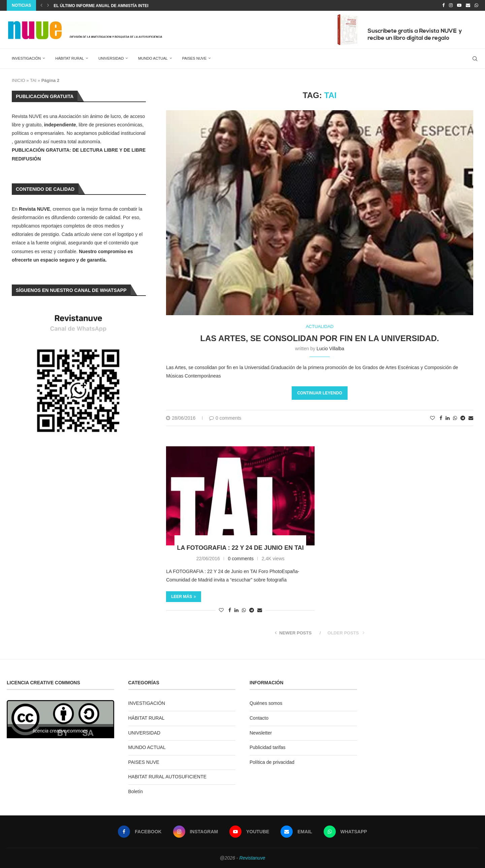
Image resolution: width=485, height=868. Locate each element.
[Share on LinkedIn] (448, 418)
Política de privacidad (272, 762)
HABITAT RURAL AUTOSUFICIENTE (168, 777)
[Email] (468, 5)
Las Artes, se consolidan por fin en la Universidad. (320, 338)
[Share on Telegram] (463, 418)
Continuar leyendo (319, 393)
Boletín (136, 791)
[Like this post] (432, 418)
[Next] (48, 5)
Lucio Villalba (330, 349)
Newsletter (261, 733)
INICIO (19, 80)
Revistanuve (252, 858)
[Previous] (41, 5)
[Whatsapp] (476, 5)
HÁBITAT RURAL (70, 58)
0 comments (225, 418)
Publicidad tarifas (268, 747)
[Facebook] (443, 5)
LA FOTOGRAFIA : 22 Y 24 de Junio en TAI (240, 548)
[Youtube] (459, 5)
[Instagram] (451, 5)
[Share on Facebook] (441, 418)
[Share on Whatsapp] (455, 418)
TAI (33, 80)
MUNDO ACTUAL (153, 58)
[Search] (475, 59)
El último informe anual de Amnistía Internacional (112, 6)
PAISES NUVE (195, 58)
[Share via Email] (471, 418)
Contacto (259, 718)
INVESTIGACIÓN (26, 58)
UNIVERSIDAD (111, 58)
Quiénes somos (266, 703)
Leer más (184, 597)
